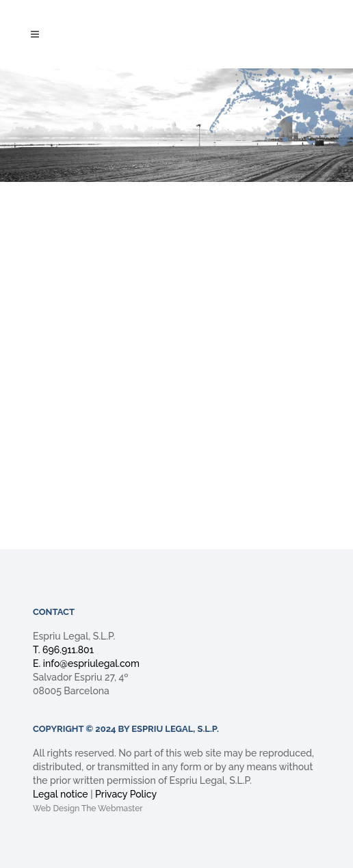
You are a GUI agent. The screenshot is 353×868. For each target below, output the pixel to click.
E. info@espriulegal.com (86, 663)
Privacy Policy (126, 794)
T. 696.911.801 (63, 650)
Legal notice (61, 794)
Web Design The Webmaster (88, 808)
